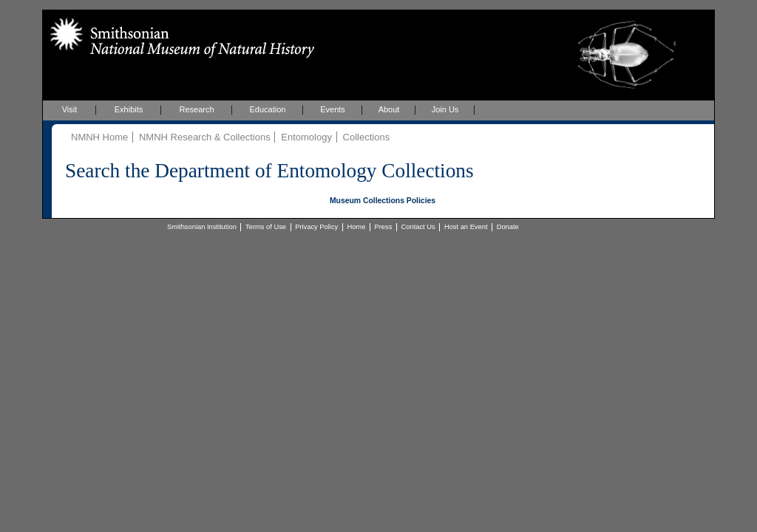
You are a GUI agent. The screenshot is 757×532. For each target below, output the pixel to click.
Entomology (306, 137)
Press (384, 227)
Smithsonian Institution (202, 227)
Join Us (445, 109)
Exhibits (129, 109)
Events (333, 109)
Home (356, 227)
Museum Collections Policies (383, 201)
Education (268, 109)
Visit (70, 109)
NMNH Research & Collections (205, 137)
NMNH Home (99, 137)
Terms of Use (266, 227)
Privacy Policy (316, 227)
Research (196, 109)
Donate (508, 227)
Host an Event (466, 227)
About (389, 109)
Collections (367, 137)
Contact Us (418, 227)
